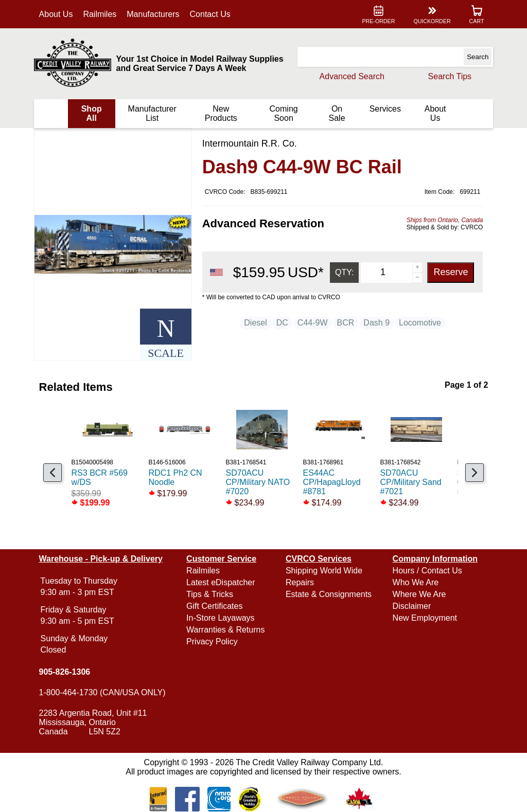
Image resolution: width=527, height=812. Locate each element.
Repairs (300, 582)
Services (385, 109)
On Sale (337, 113)
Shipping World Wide (324, 571)
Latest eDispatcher (221, 582)
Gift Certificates (214, 606)
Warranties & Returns (225, 630)
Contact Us (210, 14)
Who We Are (415, 582)
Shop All (92, 113)
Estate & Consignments (329, 594)
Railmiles (100, 14)
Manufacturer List (152, 113)
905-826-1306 (65, 672)
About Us (56, 14)
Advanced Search (352, 76)
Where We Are (419, 594)
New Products (221, 113)
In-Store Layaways (221, 618)
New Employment (424, 618)
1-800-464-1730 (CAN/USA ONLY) (102, 692)
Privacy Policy (212, 642)
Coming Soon (283, 113)
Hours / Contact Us (427, 571)
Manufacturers (153, 14)
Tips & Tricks (210, 594)
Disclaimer (411, 606)
